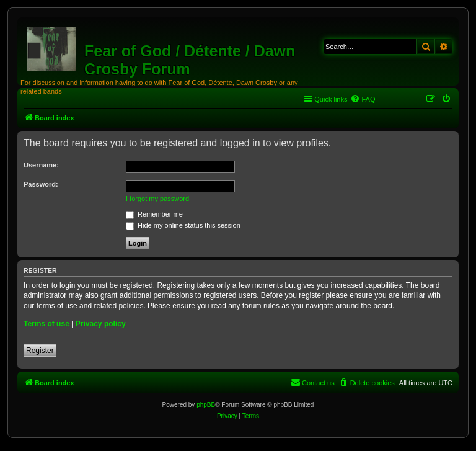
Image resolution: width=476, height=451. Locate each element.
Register (40, 351)
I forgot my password (157, 199)
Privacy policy (101, 324)
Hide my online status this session (183, 225)
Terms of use (46, 324)
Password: (41, 184)
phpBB (206, 405)
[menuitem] (363, 99)
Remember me (154, 214)
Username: (41, 165)
